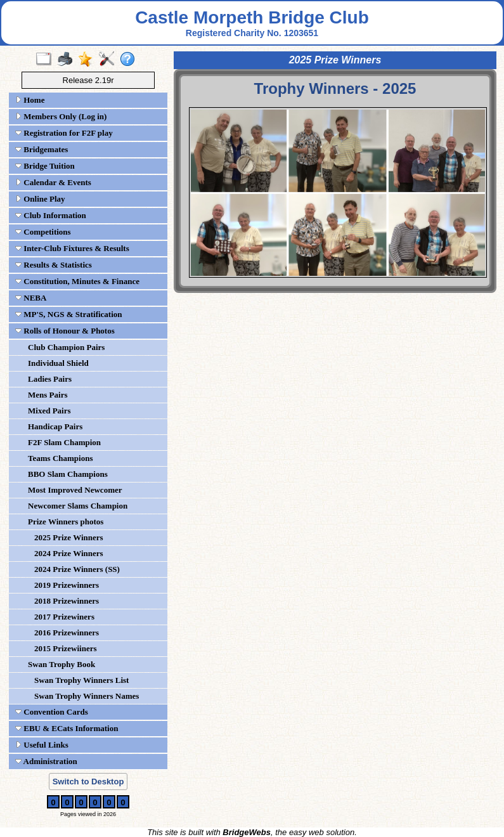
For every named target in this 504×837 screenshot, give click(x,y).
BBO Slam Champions (68, 474)
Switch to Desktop (88, 782)
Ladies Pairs (50, 379)
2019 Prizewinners (67, 585)
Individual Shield (58, 363)
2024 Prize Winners (69, 553)
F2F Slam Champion (64, 442)
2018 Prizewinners (67, 601)
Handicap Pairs (55, 426)
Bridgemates (42, 149)
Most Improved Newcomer (75, 490)
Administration (46, 761)
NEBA (31, 298)
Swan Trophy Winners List (81, 680)
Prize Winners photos (66, 522)
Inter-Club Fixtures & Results (72, 248)
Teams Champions (60, 458)
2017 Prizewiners (64, 617)
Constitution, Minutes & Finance (77, 281)
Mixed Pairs (49, 411)
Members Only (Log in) (61, 116)
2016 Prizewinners (67, 633)
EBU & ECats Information (67, 728)
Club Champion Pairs (66, 347)
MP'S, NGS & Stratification (69, 314)
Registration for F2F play (64, 133)
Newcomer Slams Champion (78, 506)
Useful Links (42, 745)
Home (30, 100)
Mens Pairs (48, 395)
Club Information (51, 215)
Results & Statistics (54, 265)
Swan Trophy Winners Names (87, 696)
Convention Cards (52, 712)
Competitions (43, 232)
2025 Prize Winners (69, 537)
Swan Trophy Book (61, 664)
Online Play (40, 199)
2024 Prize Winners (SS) (77, 569)
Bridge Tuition (45, 166)
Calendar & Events (53, 182)
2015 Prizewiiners (66, 648)
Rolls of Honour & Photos (65, 331)
